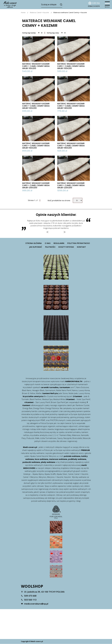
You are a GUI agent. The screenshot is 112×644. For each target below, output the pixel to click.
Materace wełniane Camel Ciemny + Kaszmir (70, 13)
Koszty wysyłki (66, 247)
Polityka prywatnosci (79, 243)
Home (23, 13)
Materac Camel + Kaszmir (39, 13)
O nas (48, 243)
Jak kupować (36, 247)
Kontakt (81, 247)
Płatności (50, 247)
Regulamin (59, 243)
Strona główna (34, 243)
